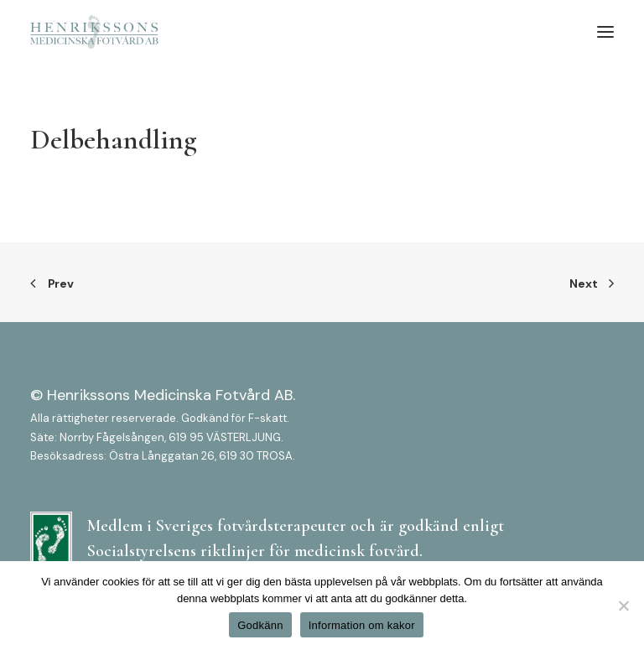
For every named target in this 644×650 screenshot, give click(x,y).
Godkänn (260, 625)
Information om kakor (362, 625)
